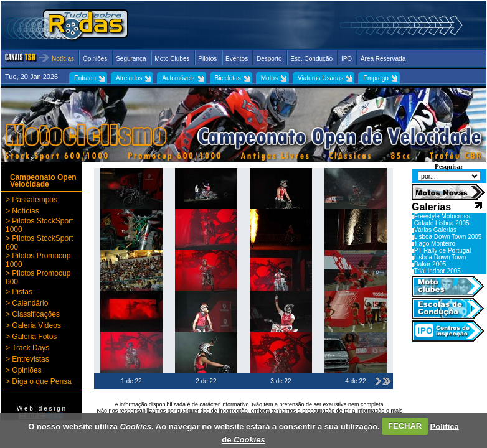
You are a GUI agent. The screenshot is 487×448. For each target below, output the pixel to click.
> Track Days (27, 348)
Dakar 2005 (430, 264)
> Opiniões (24, 370)
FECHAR (405, 426)
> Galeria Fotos (31, 337)
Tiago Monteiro (435, 244)
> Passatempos (31, 200)
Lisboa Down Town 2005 (448, 237)
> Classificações (33, 314)
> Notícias (22, 211)
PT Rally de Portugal (443, 250)
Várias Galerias (435, 230)
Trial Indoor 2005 (437, 271)
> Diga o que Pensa (39, 381)
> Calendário (27, 303)
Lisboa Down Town (440, 257)
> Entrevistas (27, 359)
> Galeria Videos (33, 325)
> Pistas (19, 292)
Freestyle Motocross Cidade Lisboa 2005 (442, 220)
